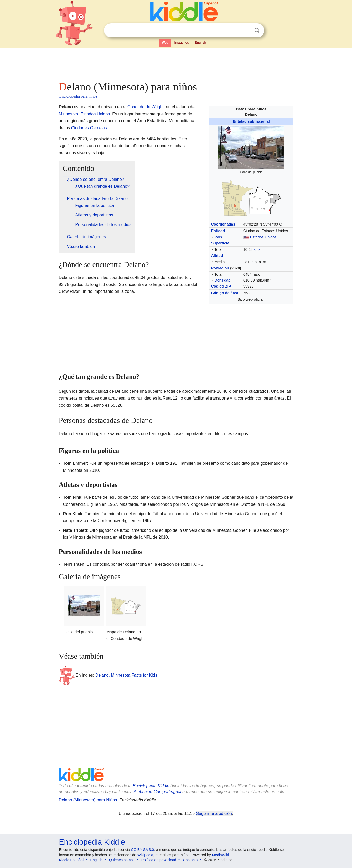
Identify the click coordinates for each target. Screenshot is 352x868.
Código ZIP (221, 286)
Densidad (222, 280)
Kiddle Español (71, 860)
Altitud (217, 256)
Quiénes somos (122, 860)
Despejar (246, 30)
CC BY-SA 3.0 (143, 850)
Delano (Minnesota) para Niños (88, 800)
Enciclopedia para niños (78, 96)
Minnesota (69, 114)
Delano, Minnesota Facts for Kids (126, 675)
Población (220, 268)
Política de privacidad (159, 860)
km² (257, 249)
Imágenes (182, 43)
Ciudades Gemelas (89, 128)
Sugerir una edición (214, 813)
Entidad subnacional (251, 121)
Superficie (220, 243)
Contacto (190, 860)
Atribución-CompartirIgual (157, 792)
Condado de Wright (146, 107)
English (201, 43)
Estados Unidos (263, 237)
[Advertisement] (176, 63)
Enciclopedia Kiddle (151, 786)
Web (165, 43)
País (218, 237)
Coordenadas (223, 224)
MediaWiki (221, 855)
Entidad (218, 231)
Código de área (225, 293)
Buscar (257, 30)
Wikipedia (145, 855)
